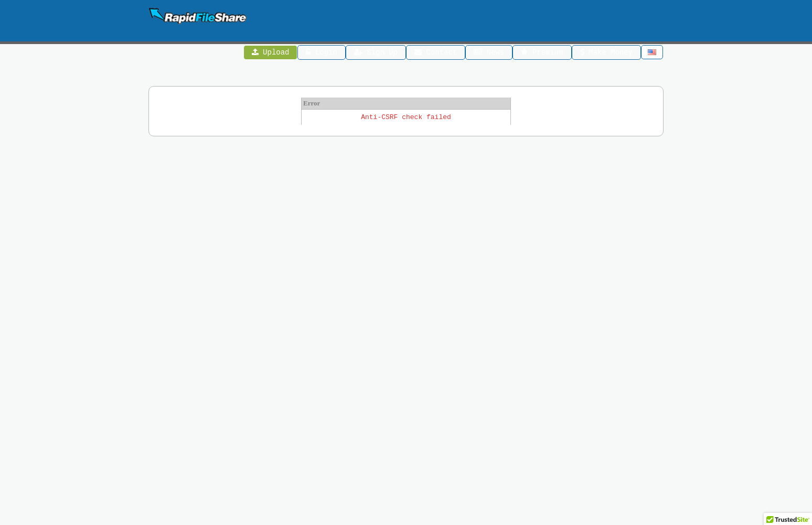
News (489, 53)
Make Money (606, 53)
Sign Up (376, 53)
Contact (436, 53)
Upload (271, 53)
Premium (542, 53)
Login (322, 53)
